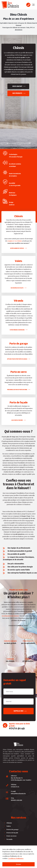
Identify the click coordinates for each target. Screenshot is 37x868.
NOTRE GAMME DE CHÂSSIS (17, 205)
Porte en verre (11, 793)
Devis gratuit (17, 86)
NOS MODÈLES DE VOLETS (17, 245)
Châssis (9, 780)
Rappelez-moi (18, 668)
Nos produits (17, 93)
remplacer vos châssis (14, 198)
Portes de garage (12, 786)
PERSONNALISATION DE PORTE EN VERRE (17, 346)
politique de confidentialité (26, 844)
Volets (9, 783)
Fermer (18, 864)
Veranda (9, 796)
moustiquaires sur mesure (10, 573)
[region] (18, 857)
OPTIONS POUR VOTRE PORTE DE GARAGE (17, 316)
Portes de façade (12, 790)
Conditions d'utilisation (16, 858)
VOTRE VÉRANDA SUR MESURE (17, 287)
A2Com (23, 842)
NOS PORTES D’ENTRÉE (17, 377)
